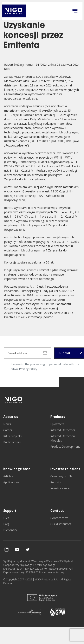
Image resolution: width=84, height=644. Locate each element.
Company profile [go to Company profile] (61, 476)
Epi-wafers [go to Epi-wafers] (57, 424)
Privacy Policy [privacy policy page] (28, 369)
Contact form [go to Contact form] (59, 518)
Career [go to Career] (8, 430)
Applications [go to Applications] (11, 482)
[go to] (14, 400)
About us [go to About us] (11, 417)
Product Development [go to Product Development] (65, 446)
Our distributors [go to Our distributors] (61, 524)
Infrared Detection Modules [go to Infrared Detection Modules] (63, 438)
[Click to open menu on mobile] (75, 11)
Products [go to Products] (58, 417)
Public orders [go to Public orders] (12, 442)
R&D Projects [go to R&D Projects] (12, 436)
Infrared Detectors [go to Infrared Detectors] (63, 430)
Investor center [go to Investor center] (60, 488)
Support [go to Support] (10, 511)
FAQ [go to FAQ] (6, 524)
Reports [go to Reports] (56, 482)
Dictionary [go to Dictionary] (10, 530)
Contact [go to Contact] (57, 511)
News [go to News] (7, 424)
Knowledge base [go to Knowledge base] (17, 469)
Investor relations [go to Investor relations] (65, 469)
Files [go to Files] (6, 518)
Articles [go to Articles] (8, 476)
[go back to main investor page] (14, 11)
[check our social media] (7, 550)
